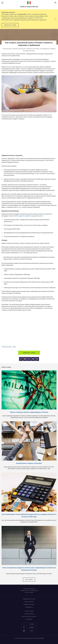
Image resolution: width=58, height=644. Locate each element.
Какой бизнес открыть (7, 347)
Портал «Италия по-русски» (29, 616)
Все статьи (29, 580)
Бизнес (14, 347)
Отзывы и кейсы (29, 611)
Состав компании (29, 614)
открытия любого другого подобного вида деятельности (26, 216)
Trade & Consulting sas (29, 7)
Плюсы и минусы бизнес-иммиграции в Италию (29, 412)
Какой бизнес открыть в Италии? (29, 463)
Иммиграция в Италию (29, 599)
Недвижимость (29, 607)
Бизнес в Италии (29, 602)
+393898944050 (38, 18)
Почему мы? (29, 619)
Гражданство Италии (29, 604)
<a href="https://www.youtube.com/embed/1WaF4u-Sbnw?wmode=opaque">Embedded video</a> (29, 328)
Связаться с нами (10, 25)
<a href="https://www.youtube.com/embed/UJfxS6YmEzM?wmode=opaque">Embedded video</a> (29, 137)
